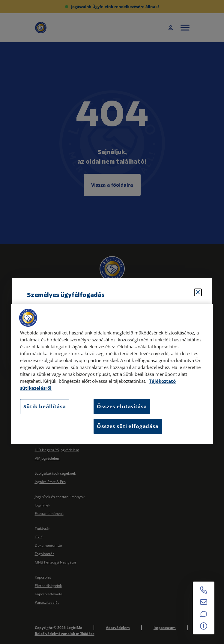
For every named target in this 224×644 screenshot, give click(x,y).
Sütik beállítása (45, 407)
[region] (112, 374)
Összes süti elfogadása (128, 426)
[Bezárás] (198, 292)
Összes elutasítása (122, 407)
